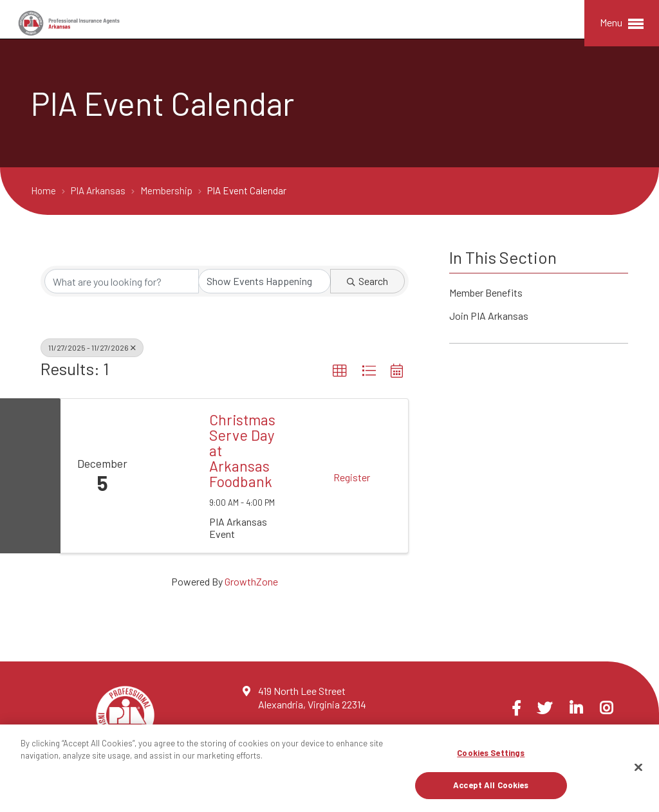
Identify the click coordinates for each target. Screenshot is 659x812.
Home (44, 190)
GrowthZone (251, 581)
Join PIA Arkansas (489, 317)
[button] (340, 371)
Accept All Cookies (491, 785)
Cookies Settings (491, 753)
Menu (622, 24)
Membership (167, 190)
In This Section (503, 257)
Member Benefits (486, 294)
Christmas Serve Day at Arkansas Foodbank (242, 450)
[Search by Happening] (265, 281)
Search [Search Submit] (367, 281)
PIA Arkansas (99, 190)
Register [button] (352, 477)
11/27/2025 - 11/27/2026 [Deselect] (92, 347)
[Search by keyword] (122, 281)
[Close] (638, 767)
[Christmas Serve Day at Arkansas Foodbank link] (170, 476)
